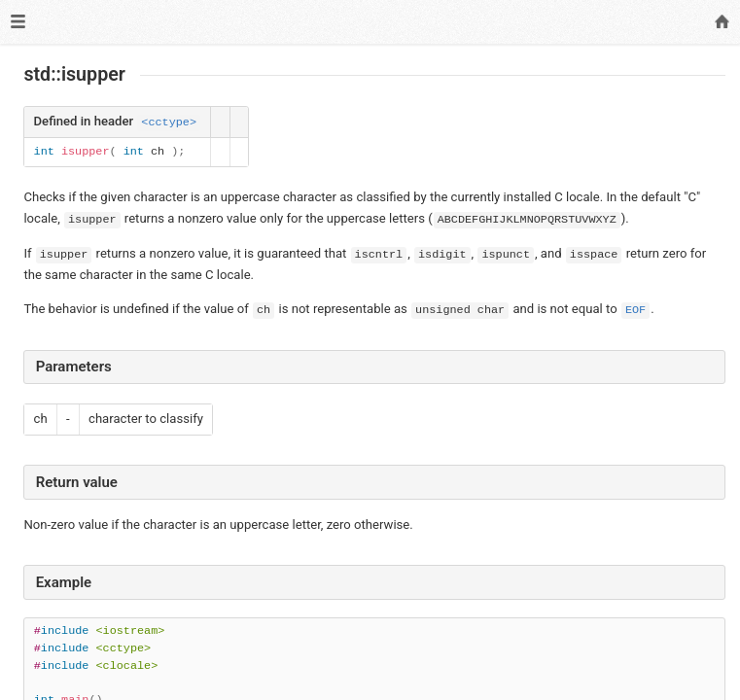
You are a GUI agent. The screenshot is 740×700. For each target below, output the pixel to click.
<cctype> (169, 122)
